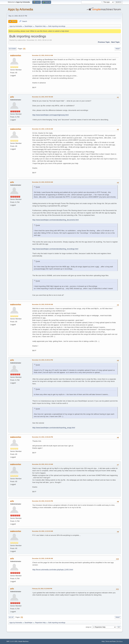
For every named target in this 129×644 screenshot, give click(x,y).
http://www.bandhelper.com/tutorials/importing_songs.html (54, 428)
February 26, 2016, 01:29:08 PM (42, 589)
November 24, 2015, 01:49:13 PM (43, 360)
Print (118, 49)
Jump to (88, 627)
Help (103, 641)
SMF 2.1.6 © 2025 (12, 641)
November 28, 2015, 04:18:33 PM (43, 501)
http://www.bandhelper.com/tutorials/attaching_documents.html (56, 220)
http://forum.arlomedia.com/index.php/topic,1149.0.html (53, 570)
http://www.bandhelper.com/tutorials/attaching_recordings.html (55, 249)
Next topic (115, 42)
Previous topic (104, 42)
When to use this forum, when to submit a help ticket (49, 31)
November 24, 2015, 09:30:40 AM (43, 304)
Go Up (11, 617)
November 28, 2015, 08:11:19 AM (43, 464)
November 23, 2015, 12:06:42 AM (43, 129)
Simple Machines (23, 641)
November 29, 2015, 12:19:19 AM (43, 531)
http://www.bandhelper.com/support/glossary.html (50, 115)
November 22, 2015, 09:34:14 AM (43, 55)
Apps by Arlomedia (21, 9)
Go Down (12, 49)
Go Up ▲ (120, 641)
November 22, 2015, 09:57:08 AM (43, 97)
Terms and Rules (111, 641)
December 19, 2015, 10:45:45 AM (43, 558)
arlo (12, 97)
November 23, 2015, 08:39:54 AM (43, 182)
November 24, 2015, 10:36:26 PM (43, 437)
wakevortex (16, 55)
